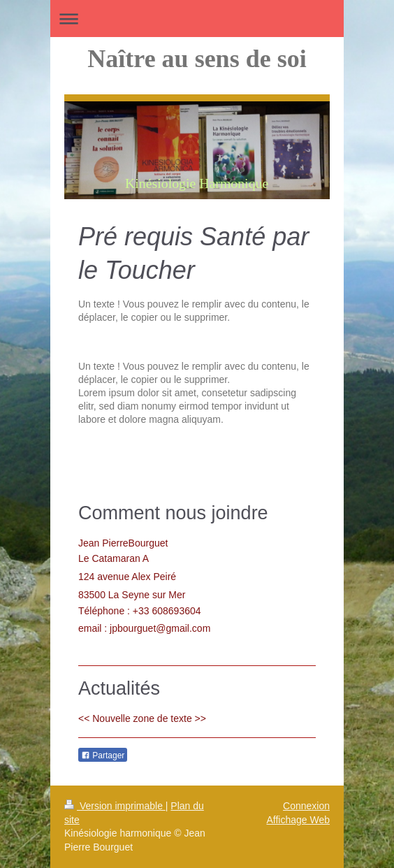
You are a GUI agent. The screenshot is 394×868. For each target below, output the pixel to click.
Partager (103, 755)
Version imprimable (115, 806)
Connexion (306, 806)
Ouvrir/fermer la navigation (197, 19)
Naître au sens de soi (197, 59)
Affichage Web (298, 820)
